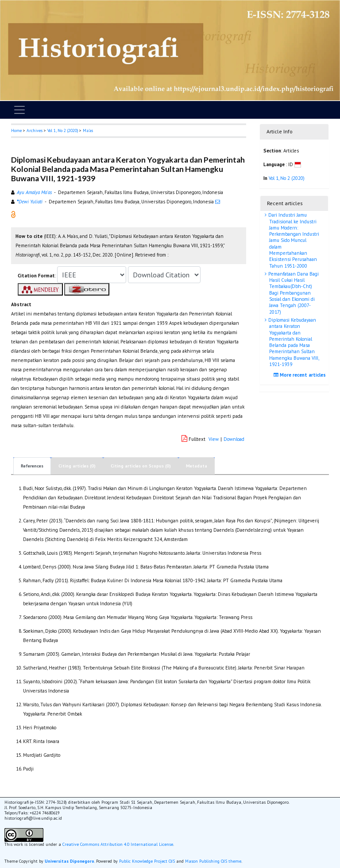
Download (234, 439)
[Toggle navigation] (19, 110)
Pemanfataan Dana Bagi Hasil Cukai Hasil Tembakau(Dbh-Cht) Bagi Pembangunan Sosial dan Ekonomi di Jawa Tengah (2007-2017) (293, 293)
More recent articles (301, 375)
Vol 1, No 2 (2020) (63, 130)
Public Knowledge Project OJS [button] (147, 861)
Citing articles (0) (77, 466)
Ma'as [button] (88, 130)
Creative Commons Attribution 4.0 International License (118, 844)
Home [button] (16, 130)
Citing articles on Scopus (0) (141, 466)
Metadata (197, 466)
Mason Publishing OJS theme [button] (213, 861)
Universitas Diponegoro (70, 861)
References (32, 466)
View (214, 439)
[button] (13, 214)
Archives (35, 130)
